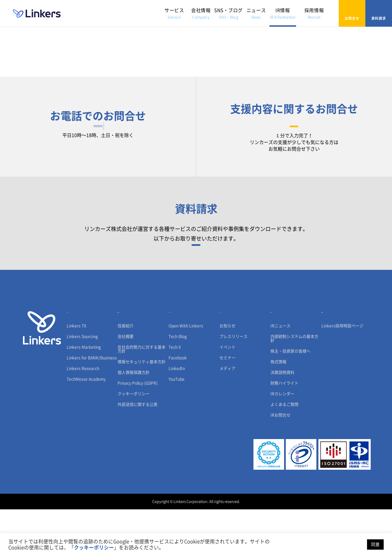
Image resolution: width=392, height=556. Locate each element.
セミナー (227, 404)
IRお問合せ (280, 462)
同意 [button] (375, 545)
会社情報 (201, 13)
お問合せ (352, 13)
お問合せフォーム (294, 136)
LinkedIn (177, 415)
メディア (227, 415)
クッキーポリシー (134, 440)
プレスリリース (233, 383)
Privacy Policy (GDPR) (138, 430)
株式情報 (278, 408)
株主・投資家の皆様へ (290, 398)
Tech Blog (178, 383)
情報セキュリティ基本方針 (142, 408)
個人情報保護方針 (134, 419)
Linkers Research (83, 415)
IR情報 (283, 13)
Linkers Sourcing (82, 383)
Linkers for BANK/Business (92, 404)
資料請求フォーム (196, 282)
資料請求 (379, 13)
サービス (174, 13)
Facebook (178, 404)
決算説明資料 (282, 419)
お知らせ (227, 372)
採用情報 (314, 13)
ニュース (256, 13)
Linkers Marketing (84, 394)
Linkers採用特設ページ (342, 372)
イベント (227, 394)
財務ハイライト (284, 430)
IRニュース (280, 372)
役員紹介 (126, 372)
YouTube (177, 426)
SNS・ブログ (228, 13)
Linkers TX (76, 372)
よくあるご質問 (284, 451)
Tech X (175, 394)
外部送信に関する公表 (138, 451)
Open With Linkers (186, 372)
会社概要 (126, 383)
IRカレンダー (282, 440)
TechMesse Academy (86, 426)
